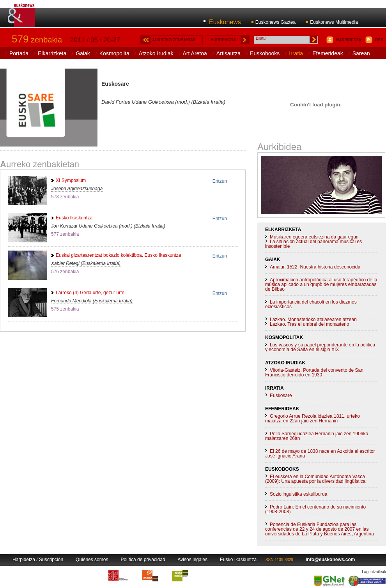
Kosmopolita (114, 53)
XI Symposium (71, 180)
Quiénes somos (92, 560)
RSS (379, 40)
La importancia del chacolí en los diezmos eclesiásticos (311, 304)
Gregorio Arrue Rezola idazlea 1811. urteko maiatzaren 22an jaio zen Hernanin (313, 418)
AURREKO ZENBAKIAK (174, 40)
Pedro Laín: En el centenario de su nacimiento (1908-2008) (315, 509)
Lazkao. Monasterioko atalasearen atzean (313, 320)
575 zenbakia (65, 309)
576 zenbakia (65, 272)
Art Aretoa (195, 53)
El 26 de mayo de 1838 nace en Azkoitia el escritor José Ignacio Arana (320, 454)
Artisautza (228, 53)
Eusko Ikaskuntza (74, 218)
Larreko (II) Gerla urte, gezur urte (90, 293)
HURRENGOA (223, 40)
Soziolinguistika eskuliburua (298, 494)
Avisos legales (193, 560)
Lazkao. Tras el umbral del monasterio (309, 324)
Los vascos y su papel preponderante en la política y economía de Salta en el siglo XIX (320, 347)
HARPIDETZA (349, 40)
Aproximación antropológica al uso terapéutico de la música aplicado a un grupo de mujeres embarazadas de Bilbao (321, 284)
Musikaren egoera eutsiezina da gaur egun (314, 237)
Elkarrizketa (52, 53)
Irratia (296, 53)
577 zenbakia (65, 234)
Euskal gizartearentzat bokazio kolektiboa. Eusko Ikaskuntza (119, 255)
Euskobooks (265, 53)
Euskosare (281, 396)
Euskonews (225, 22)
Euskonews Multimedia (334, 22)
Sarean (361, 53)
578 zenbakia (65, 197)
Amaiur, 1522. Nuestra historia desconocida (315, 267)
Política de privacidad (143, 560)
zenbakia (37, 40)
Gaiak (83, 53)
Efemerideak (328, 53)
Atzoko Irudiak (156, 53)
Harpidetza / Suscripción (38, 560)
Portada (19, 53)
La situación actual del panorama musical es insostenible (313, 244)
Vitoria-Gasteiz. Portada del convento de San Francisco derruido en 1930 (314, 373)
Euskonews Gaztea (275, 22)
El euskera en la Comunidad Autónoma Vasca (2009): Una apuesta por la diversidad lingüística (315, 479)
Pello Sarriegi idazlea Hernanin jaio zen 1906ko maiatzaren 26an (317, 436)
